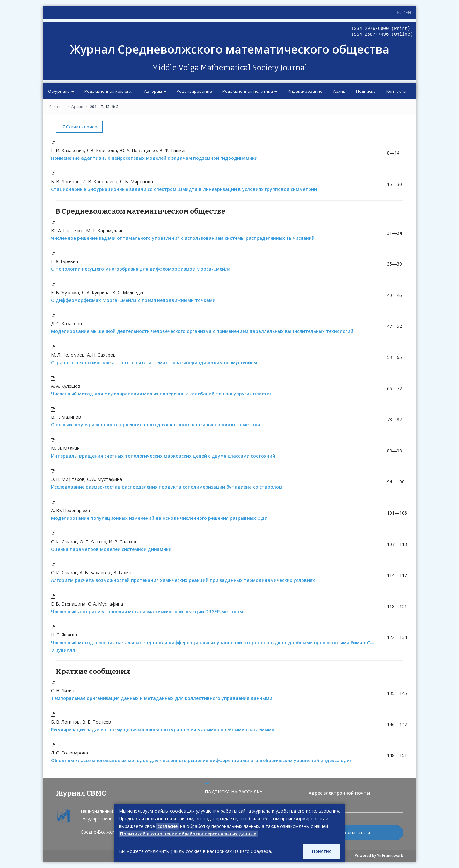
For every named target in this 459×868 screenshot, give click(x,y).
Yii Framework (390, 855)
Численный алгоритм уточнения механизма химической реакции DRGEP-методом (147, 611)
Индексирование (305, 91)
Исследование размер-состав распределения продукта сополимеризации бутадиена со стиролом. (167, 487)
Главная (57, 107)
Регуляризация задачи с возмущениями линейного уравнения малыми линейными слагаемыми (163, 729)
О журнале (61, 91)
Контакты (396, 91)
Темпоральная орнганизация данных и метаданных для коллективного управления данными (162, 698)
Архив (339, 91)
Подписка (366, 91)
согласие (168, 826)
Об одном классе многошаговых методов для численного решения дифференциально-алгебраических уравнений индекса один (202, 760)
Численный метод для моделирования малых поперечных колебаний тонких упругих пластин (162, 394)
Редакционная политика (250, 91)
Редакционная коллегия (109, 91)
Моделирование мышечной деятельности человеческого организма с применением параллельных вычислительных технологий (202, 331)
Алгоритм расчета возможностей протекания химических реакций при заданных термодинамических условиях (183, 580)
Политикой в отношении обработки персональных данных (189, 833)
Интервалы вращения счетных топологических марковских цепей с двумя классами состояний (163, 456)
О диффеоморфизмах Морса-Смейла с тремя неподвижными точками (133, 300)
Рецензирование (194, 91)
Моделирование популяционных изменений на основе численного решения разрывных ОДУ (159, 518)
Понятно (321, 851)
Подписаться (356, 832)
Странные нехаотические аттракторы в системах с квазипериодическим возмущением (154, 362)
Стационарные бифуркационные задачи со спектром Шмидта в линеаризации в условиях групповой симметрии (184, 189)
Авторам (155, 91)
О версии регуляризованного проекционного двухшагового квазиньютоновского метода (156, 425)
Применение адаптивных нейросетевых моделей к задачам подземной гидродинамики (154, 158)
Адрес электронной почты (339, 793)
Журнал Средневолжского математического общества (230, 49)
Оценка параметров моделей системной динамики (111, 549)
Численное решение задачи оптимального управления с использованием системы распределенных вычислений (183, 238)
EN (408, 13)
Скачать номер (79, 127)
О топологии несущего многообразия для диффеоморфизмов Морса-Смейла (141, 269)
